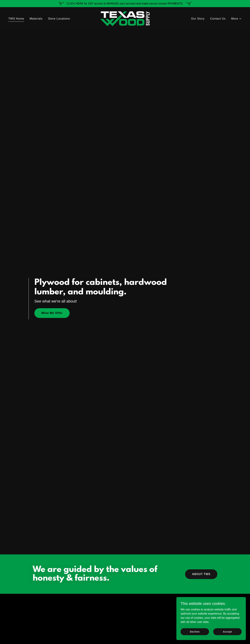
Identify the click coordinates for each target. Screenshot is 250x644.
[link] (125, 18)
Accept (227, 632)
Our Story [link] (198, 19)
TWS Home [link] (16, 19)
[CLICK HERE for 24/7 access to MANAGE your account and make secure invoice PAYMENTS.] (125, 4)
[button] (237, 19)
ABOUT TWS (201, 574)
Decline (195, 632)
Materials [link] (36, 19)
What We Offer (52, 313)
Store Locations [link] (59, 19)
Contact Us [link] (218, 19)
